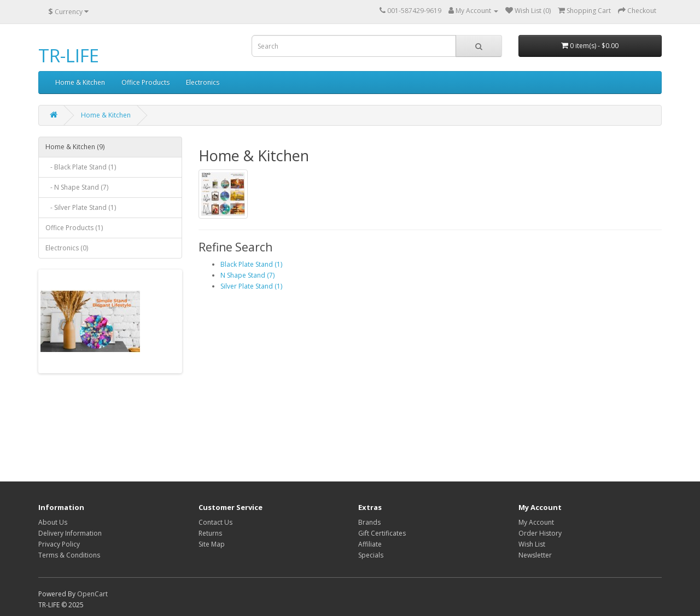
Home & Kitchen (80, 82)
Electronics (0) (67, 248)
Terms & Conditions (69, 555)
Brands (369, 522)
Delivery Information (70, 533)
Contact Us (215, 522)
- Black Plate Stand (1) (81, 167)
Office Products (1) (74, 228)
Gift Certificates (382, 533)
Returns (210, 533)
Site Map (212, 544)
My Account (536, 522)
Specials (371, 555)
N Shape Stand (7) (247, 275)
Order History (540, 533)
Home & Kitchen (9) (75, 147)
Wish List (532, 544)
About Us (53, 522)
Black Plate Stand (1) (251, 264)
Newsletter (535, 555)
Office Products (145, 82)
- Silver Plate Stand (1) (81, 207)
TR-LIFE (69, 55)
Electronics (203, 82)
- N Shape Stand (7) (77, 187)
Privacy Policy (59, 544)
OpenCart (92, 594)
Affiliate (370, 544)
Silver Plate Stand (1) (251, 286)
